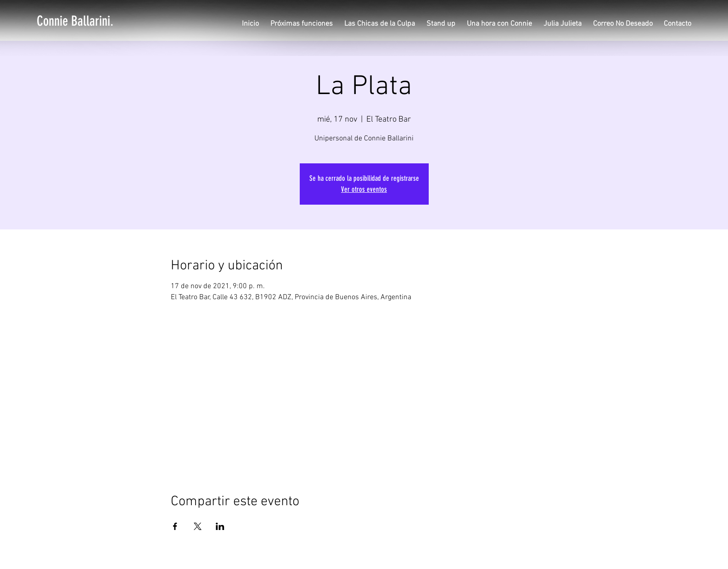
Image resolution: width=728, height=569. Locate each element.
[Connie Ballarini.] (75, 21)
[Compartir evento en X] (198, 526)
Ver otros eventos (364, 189)
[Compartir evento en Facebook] (175, 526)
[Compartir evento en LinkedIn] (220, 526)
